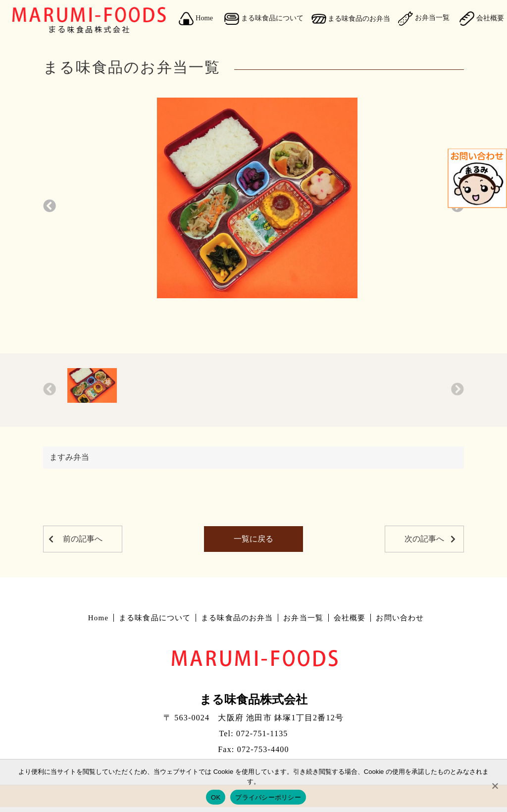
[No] (495, 786)
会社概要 (350, 618)
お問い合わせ (400, 618)
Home (196, 19)
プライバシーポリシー (268, 797)
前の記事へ (83, 539)
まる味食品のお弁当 (351, 19)
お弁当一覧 (424, 18)
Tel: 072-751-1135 (253, 733)
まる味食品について (264, 19)
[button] (50, 206)
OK (216, 797)
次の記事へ (424, 539)
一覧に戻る (253, 539)
